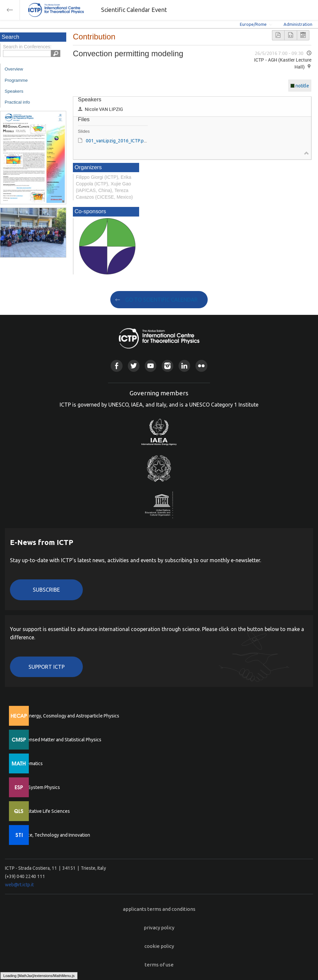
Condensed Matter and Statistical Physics (59, 740)
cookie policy (159, 946)
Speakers (14, 91)
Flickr (201, 366)
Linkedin (184, 366)
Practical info (17, 102)
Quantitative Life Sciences (43, 811)
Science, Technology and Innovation (53, 835)
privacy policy (159, 928)
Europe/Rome (253, 24)
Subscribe (46, 590)
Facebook (116, 366)
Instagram (167, 366)
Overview (14, 69)
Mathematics (29, 763)
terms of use (159, 965)
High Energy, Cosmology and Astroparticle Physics (68, 716)
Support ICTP (47, 667)
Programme (16, 80)
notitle (302, 86)
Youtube (151, 366)
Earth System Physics (38, 787)
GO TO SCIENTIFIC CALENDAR (161, 300)
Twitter (134, 366)
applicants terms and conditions (159, 909)
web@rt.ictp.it (19, 885)
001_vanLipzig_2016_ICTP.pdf (117, 141)
